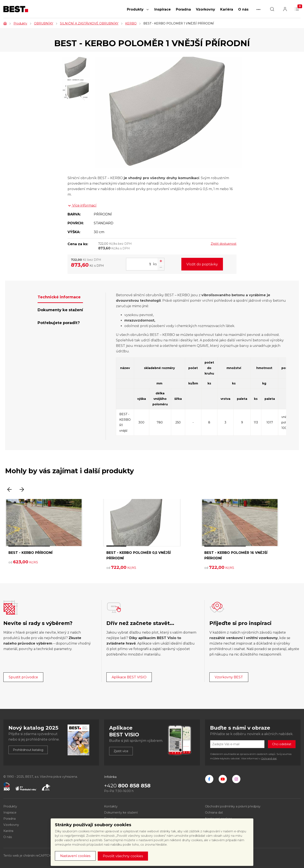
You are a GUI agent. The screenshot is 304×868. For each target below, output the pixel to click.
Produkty (135, 9)
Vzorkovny (206, 9)
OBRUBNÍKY (44, 23)
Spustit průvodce (23, 677)
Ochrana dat (214, 813)
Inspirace (163, 9)
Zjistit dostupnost (224, 244)
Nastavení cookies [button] (75, 856)
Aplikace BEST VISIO (129, 677)
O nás (243, 9)
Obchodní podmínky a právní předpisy (233, 806)
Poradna (183, 9)
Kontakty (111, 806)
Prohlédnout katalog (28, 750)
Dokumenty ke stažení (121, 813)
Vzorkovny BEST (229, 677)
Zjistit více (121, 751)
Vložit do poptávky (202, 264)
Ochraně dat (269, 758)
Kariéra (227, 9)
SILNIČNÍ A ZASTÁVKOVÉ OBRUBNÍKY (89, 23)
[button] (148, 12)
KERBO (131, 23)
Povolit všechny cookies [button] (123, 856)
